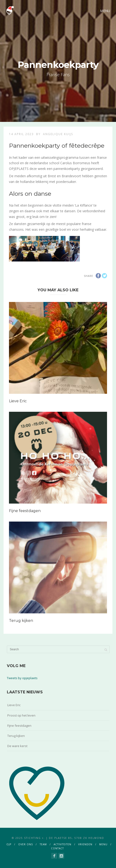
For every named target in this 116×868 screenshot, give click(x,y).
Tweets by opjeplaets (22, 678)
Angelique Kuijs (58, 134)
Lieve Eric (18, 401)
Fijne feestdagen (25, 511)
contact (57, 848)
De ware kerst (17, 746)
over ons (26, 844)
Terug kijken (21, 621)
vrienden (85, 844)
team (43, 844)
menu (103, 844)
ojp (9, 844)
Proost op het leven (21, 715)
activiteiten (62, 844)
